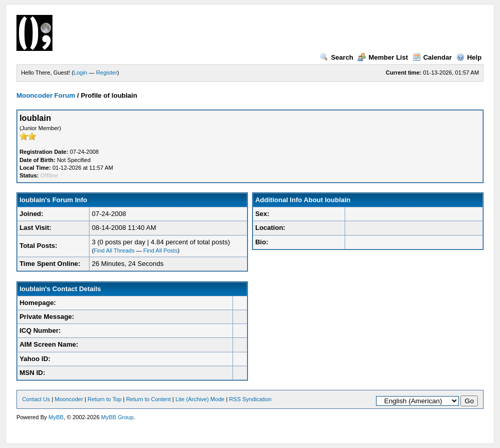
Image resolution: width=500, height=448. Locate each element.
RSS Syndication (250, 399)
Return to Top (104, 399)
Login (81, 73)
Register (107, 73)
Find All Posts (161, 250)
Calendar (432, 57)
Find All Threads (114, 250)
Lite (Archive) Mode (200, 399)
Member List (383, 57)
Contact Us (36, 399)
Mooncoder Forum (46, 95)
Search (336, 57)
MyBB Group (118, 417)
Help (469, 57)
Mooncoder (69, 399)
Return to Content (148, 399)
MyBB (56, 417)
